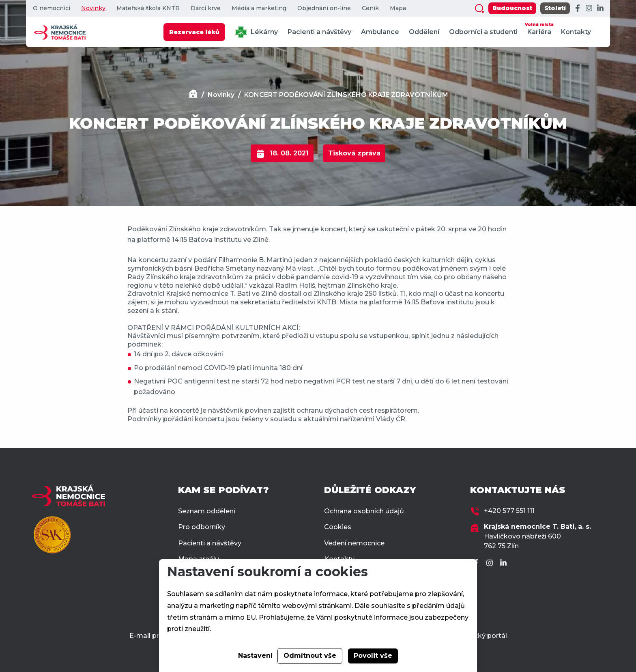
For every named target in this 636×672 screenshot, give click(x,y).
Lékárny (256, 32)
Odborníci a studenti (483, 32)
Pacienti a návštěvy (319, 32)
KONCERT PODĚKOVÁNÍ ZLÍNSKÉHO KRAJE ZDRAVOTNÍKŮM (346, 95)
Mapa (398, 8)
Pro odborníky (202, 527)
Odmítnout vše (310, 656)
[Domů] (193, 95)
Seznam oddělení (207, 511)
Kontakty (576, 32)
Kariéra (539, 28)
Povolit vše (373, 656)
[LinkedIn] (600, 9)
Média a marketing (259, 8)
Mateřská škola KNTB (148, 8)
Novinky (93, 8)
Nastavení (255, 656)
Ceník (370, 8)
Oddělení (424, 32)
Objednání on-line (324, 8)
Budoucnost (512, 8)
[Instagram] (589, 9)
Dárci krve (206, 8)
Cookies (338, 527)
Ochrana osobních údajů (364, 511)
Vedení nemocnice (354, 543)
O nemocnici (52, 8)
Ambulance (380, 32)
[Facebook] (578, 9)
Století (555, 8)
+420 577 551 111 (509, 511)
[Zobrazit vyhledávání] (479, 9)
